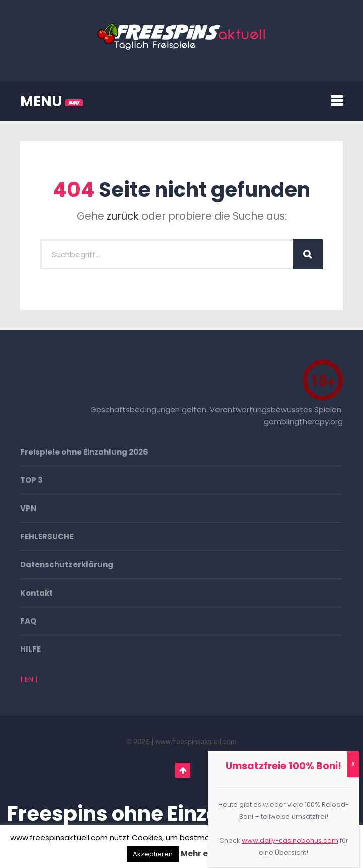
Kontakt (37, 593)
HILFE (30, 649)
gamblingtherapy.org (303, 422)
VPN (28, 508)
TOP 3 (31, 480)
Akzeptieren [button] (153, 854)
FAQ (28, 621)
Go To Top (183, 770)
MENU (51, 101)
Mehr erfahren (210, 854)
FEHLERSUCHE (47, 536)
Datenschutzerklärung (67, 565)
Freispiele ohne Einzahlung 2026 (84, 452)
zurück (123, 216)
